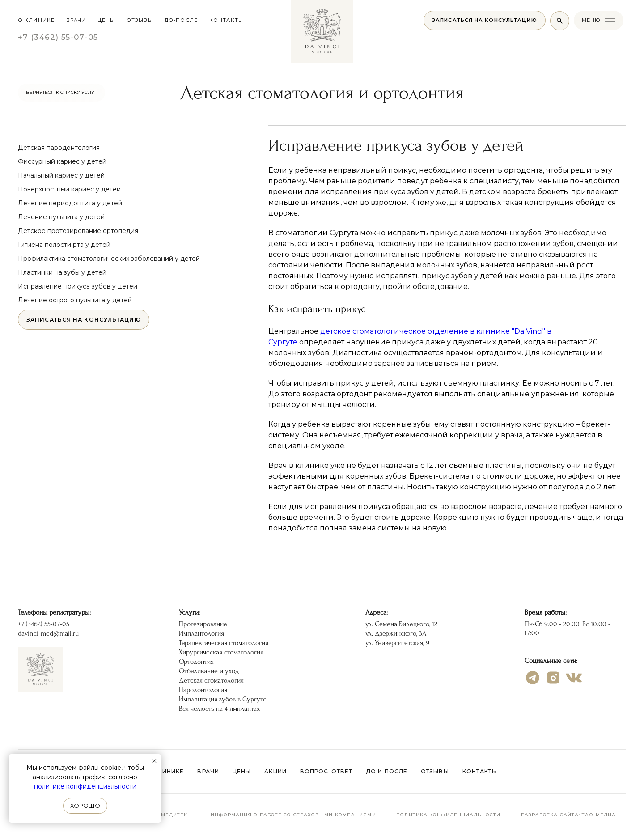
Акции (275, 771)
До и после (387, 771)
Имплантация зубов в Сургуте (223, 699)
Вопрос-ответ (326, 771)
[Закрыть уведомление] (154, 761)
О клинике (36, 20)
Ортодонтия (196, 662)
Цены (242, 771)
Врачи (76, 20)
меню (591, 20)
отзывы (140, 20)
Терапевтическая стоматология (224, 643)
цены (106, 20)
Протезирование (203, 624)
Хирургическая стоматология (221, 652)
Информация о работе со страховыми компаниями (293, 815)
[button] (485, 20)
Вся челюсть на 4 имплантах (219, 709)
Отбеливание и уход (209, 671)
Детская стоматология (211, 680)
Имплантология (201, 633)
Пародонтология (203, 690)
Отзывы (435, 771)
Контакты (480, 771)
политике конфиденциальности (85, 786)
